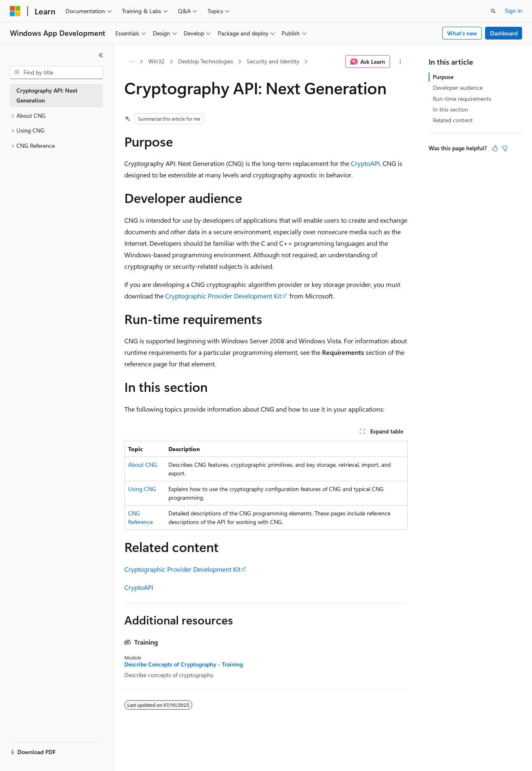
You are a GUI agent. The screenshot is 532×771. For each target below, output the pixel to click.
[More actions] (400, 62)
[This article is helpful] (495, 148)
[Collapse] (101, 55)
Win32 (156, 61)
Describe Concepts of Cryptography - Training (184, 664)
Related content (453, 120)
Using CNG (142, 489)
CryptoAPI (365, 163)
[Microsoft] (15, 11)
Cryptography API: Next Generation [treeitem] (47, 96)
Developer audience (458, 87)
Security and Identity (273, 61)
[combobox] (56, 72)
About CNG (143, 465)
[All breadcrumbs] (132, 62)
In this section (450, 109)
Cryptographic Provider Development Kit (223, 296)
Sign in (513, 10)
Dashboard (504, 33)
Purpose (443, 77)
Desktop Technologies (205, 61)
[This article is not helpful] (505, 148)
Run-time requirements (462, 99)
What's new (462, 33)
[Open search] (493, 11)
